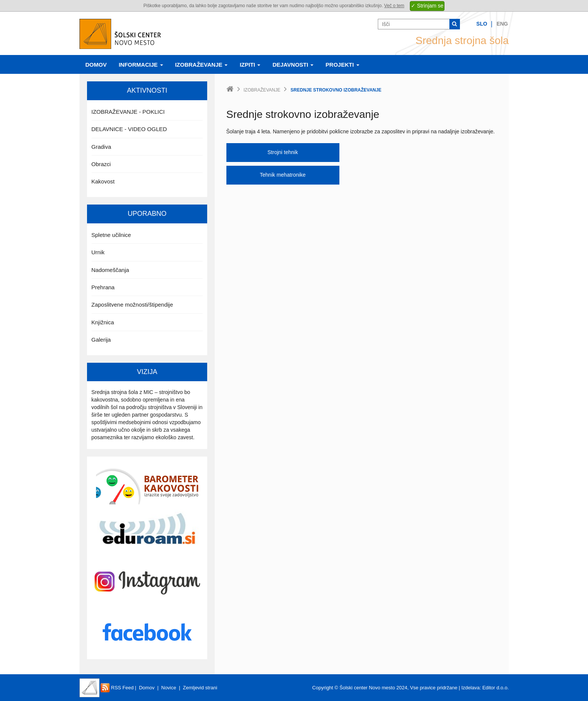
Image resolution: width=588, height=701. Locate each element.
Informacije (141, 65)
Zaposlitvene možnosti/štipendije (132, 305)
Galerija (101, 340)
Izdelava (470, 688)
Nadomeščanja (110, 270)
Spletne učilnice (111, 235)
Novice (169, 688)
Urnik (98, 252)
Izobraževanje (202, 65)
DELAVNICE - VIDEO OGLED (129, 129)
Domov (96, 65)
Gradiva (102, 147)
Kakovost (103, 181)
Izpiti (250, 65)
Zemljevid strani (200, 688)
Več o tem (394, 6)
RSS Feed (117, 688)
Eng (502, 24)
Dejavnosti (293, 65)
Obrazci (101, 164)
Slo (482, 24)
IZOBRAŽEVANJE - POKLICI (128, 112)
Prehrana (103, 287)
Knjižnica (103, 322)
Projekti (342, 65)
